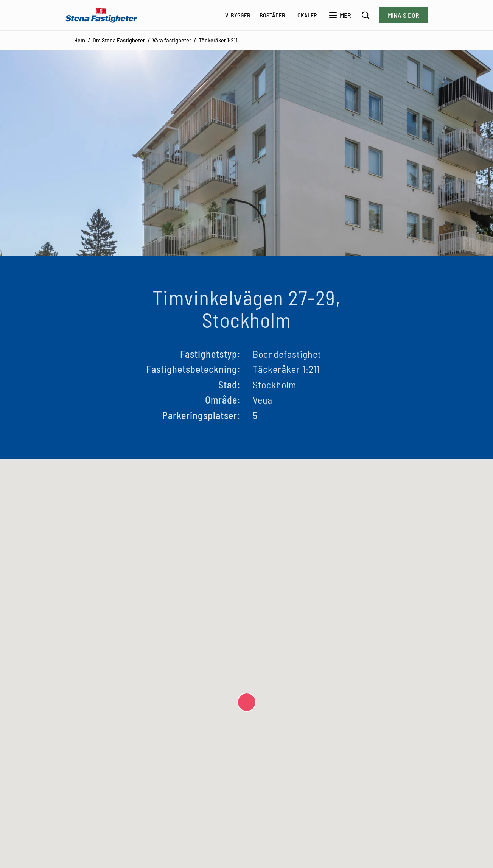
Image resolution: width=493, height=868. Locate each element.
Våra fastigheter (172, 40)
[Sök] (366, 15)
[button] (247, 702)
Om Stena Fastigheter (119, 40)
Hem (80, 40)
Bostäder (272, 15)
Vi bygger (238, 15)
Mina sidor (404, 15)
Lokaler (306, 15)
